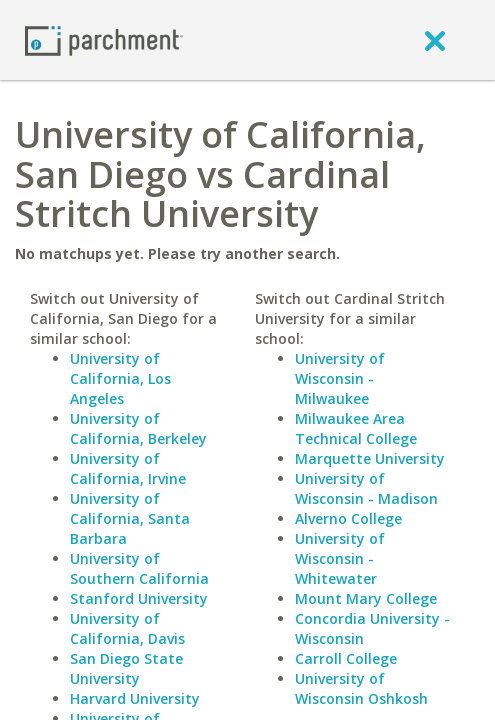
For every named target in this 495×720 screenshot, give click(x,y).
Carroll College (346, 658)
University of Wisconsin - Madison (366, 488)
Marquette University (370, 458)
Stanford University (139, 598)
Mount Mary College (366, 598)
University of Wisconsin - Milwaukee (340, 378)
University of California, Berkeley (138, 428)
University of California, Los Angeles (120, 378)
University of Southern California (139, 568)
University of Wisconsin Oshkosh (361, 688)
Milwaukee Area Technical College (356, 428)
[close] (435, 40)
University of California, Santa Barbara (130, 518)
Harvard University (135, 698)
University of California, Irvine (128, 468)
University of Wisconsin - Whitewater (340, 558)
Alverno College (348, 518)
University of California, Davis (127, 628)
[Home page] (104, 39)
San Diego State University (126, 668)
